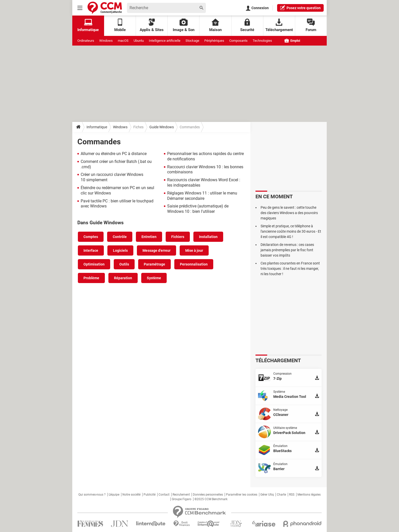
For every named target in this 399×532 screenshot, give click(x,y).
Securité (247, 25)
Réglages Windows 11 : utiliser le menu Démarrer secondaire (202, 196)
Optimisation (94, 264)
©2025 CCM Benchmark (211, 499)
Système (154, 278)
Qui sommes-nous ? (92, 495)
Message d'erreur (156, 250)
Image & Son (184, 25)
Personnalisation (194, 264)
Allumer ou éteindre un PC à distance (114, 154)
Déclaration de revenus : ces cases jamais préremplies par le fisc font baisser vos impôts (287, 250)
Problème (91, 278)
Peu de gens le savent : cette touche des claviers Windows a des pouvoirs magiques (289, 213)
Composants (238, 41)
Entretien (149, 237)
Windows (106, 41)
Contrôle (120, 237)
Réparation (123, 278)
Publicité (149, 495)
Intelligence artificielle (165, 41)
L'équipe (114, 495)
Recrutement (181, 495)
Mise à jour (194, 250)
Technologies (262, 41)
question (300, 8)
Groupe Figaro (182, 499)
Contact (164, 495)
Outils (124, 264)
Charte (281, 495)
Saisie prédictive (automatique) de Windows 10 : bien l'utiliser (198, 209)
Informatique (97, 127)
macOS (123, 41)
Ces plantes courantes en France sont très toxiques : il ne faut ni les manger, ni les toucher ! (290, 269)
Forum (311, 25)
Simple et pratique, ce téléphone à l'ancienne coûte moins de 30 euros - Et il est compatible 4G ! (291, 231)
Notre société (131, 495)
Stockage (192, 41)
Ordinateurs (86, 41)
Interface (91, 250)
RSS (292, 495)
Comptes (91, 237)
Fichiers (178, 237)
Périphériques (214, 41)
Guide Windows (162, 127)
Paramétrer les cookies (242, 495)
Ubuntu (139, 41)
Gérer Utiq (267, 495)
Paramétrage (154, 264)
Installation (208, 237)
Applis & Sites (152, 25)
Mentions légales (309, 495)
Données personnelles (208, 495)
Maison (215, 25)
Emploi (292, 41)
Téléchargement (279, 25)
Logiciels (120, 250)
